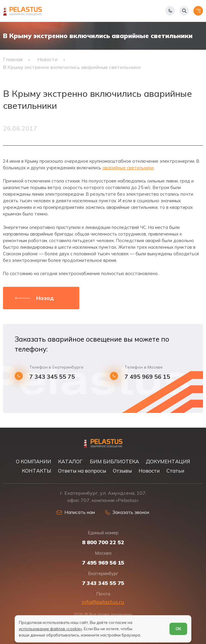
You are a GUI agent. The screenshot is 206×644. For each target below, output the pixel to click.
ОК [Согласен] (178, 629)
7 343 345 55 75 (52, 377)
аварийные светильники (128, 168)
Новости (149, 471)
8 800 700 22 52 (103, 542)
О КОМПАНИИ (34, 461)
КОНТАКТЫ (37, 471)
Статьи (175, 471)
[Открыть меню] (198, 11)
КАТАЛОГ (70, 461)
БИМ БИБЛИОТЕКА (114, 461)
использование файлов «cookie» (50, 629)
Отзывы (122, 471)
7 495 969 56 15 (147, 377)
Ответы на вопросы (82, 471)
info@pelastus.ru (103, 602)
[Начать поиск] (184, 11)
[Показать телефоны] (170, 11)
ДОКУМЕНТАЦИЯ (168, 461)
